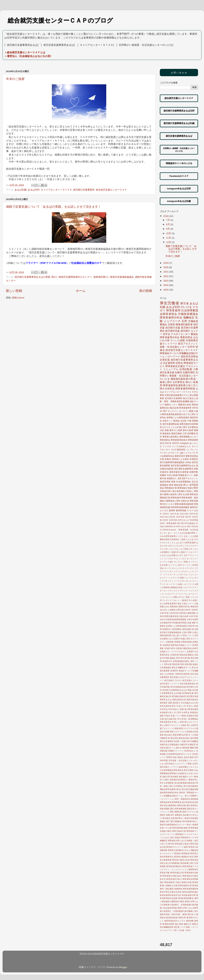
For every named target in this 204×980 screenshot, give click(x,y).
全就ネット (168, 421)
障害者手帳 (165, 873)
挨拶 (196, 475)
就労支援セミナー (190, 680)
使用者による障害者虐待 (178, 418)
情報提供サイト (186, 475)
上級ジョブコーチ (187, 453)
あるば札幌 (21, 190)
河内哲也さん (190, 751)
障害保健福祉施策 (180, 828)
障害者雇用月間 (189, 895)
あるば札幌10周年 (188, 533)
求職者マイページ (176, 751)
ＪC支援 (181, 930)
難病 (181, 924)
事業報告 (174, 607)
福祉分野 (166, 777)
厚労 (178, 658)
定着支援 (165, 360)
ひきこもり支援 (181, 549)
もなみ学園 (171, 555)
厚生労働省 (169, 303)
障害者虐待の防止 (174, 879)
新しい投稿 (14, 291)
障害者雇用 (173, 310)
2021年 (168, 443)
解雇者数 (183, 809)
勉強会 (177, 421)
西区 (172, 809)
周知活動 (176, 664)
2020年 (166, 514)
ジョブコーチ (172, 321)
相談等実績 (165, 482)
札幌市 (179, 373)
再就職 (177, 642)
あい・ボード (174, 533)
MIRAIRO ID (170, 526)
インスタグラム (171, 559)
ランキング (167, 600)
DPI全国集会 (190, 523)
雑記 (177, 924)
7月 (168, 220)
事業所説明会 (192, 456)
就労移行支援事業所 (84, 190)
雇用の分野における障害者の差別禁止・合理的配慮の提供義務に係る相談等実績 (179, 905)
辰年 (172, 815)
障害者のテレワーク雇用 (177, 847)
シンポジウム (182, 574)
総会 (166, 805)
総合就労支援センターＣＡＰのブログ (60, 20)
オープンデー (188, 568)
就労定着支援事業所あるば (183, 466)
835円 (162, 523)
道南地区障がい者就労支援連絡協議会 (114, 277)
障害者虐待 (176, 498)
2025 (166, 290)
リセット (176, 600)
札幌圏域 (194, 741)
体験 (194, 623)
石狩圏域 (191, 434)
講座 (171, 485)
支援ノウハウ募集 (178, 716)
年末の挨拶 (172, 475)
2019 (166, 263)
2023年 (172, 517)
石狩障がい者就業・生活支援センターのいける (179, 376)
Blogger (123, 967)
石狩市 (191, 347)
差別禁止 (176, 703)
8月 (168, 224)
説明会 (179, 363)
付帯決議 (180, 610)
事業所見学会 (184, 607)
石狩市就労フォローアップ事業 (178, 764)
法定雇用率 (169, 363)
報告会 (175, 667)
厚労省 (184, 303)
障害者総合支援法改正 (172, 876)
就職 (170, 703)
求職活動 (164, 751)
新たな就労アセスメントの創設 (173, 725)
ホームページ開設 (170, 597)
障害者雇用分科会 (170, 337)
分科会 (188, 462)
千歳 (189, 421)
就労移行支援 (173, 328)
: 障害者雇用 (171, 523)
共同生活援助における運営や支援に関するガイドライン (179, 639)
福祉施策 (174, 777)
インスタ (167, 446)
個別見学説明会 (189, 357)
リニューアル (171, 369)
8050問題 (194, 520)
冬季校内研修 (186, 642)
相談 (175, 757)
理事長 (169, 757)
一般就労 (184, 600)
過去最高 (166, 818)
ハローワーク (173, 357)
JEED (162, 526)
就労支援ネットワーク (170, 684)
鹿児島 (177, 927)
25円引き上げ (184, 520)
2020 (166, 267)
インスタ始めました (181, 446)
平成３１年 (181, 706)
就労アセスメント (188, 344)
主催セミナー (188, 604)
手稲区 (167, 716)
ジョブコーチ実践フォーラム (181, 578)
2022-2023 (184, 514)
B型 (182, 523)
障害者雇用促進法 (179, 440)
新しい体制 (179, 722)
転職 (168, 815)
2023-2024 (164, 517)
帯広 (174, 706)
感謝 (162, 716)
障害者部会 (165, 440)
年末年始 (164, 709)
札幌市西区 (189, 373)
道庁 (168, 821)
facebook (172, 530)
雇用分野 (182, 918)
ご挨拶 (183, 539)
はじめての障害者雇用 (186, 543)
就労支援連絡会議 (178, 687)
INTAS (195, 408)
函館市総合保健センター (181, 645)
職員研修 (172, 805)
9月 (168, 229)
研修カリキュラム (190, 767)
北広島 (184, 421)
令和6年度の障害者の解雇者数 (182, 613)
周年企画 (168, 664)
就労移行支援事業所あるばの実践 (32, 277)
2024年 (188, 517)
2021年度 (175, 514)
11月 (169, 238)
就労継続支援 (188, 693)
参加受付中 (167, 661)
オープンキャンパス (173, 568)
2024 (166, 285)
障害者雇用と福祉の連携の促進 (178, 882)
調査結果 (178, 812)
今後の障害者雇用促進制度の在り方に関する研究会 (179, 414)
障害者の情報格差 (182, 853)
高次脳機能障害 (167, 927)
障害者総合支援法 (175, 366)
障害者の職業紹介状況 (184, 857)
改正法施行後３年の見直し (176, 719)
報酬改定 (189, 317)
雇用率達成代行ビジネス (175, 921)
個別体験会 (177, 629)
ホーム (81, 291)
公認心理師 (187, 632)
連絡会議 (178, 485)
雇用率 (172, 511)
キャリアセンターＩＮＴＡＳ (56, 190)
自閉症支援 (181, 805)
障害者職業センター (189, 437)
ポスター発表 (184, 597)
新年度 (163, 478)
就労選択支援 (172, 331)
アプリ (191, 555)
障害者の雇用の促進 (181, 860)
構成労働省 (177, 434)
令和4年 (188, 610)
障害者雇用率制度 (185, 389)
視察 (176, 809)
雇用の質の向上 (189, 914)
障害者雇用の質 (185, 885)
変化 (194, 667)
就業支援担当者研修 (179, 472)
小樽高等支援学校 (182, 674)
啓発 (182, 664)
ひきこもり (169, 549)
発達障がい (172, 478)
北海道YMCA (170, 648)
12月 (169, 242)
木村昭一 (177, 741)
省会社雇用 (189, 757)
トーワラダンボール (183, 581)
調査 (172, 812)
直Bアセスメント (190, 478)
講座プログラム (189, 812)
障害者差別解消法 (174, 866)
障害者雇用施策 (182, 507)
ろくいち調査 (178, 340)
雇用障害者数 (168, 924)
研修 (173, 482)
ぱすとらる (173, 546)
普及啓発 (174, 738)
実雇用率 (174, 671)
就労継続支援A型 (179, 696)
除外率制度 (187, 821)
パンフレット (192, 450)
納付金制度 (187, 802)
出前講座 (166, 645)
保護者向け (167, 629)
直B (180, 478)
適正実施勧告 (176, 821)
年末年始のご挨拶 (176, 709)
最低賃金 (167, 434)
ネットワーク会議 (174, 584)
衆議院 (167, 809)
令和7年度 (194, 616)
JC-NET (163, 411)
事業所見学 (180, 456)
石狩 (184, 321)
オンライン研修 (181, 562)
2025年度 (173, 520)
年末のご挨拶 (15, 79)
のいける (186, 307)
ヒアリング (183, 591)
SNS (189, 526)
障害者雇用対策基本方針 (171, 895)
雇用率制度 (181, 511)
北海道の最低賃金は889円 (187, 648)
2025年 (165, 520)
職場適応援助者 (184, 324)
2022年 (176, 443)
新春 (162, 735)
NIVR (178, 526)
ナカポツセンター (181, 334)
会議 (189, 623)
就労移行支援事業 (174, 398)
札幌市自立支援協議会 (169, 745)
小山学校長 (169, 674)
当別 (162, 430)
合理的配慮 (186, 369)
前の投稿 (146, 291)
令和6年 (195, 610)
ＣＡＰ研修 (185, 927)
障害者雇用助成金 (190, 892)
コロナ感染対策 (178, 450)
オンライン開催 (186, 411)
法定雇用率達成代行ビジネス (179, 754)
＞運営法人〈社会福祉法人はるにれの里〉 (29, 56)
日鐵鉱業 (164, 738)
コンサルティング (186, 571)
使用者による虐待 (180, 459)
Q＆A (184, 526)
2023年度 (180, 517)
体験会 (168, 459)
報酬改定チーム (185, 667)
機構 (192, 748)
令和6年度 (164, 613)
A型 (178, 523)
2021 (166, 272)
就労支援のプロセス (173, 680)
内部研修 (170, 642)
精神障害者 (177, 802)
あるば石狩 (34, 190)
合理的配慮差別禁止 (181, 661)
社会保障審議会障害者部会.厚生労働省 (177, 770)
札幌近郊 (192, 745)
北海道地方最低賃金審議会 (182, 655)
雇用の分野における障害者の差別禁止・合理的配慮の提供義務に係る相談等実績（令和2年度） (179, 911)
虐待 (188, 805)
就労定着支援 (167, 373)
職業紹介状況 (185, 405)
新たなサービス (191, 722)
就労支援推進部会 (188, 684)
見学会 (167, 334)
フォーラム (183, 594)
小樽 (195, 369)
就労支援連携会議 (171, 424)
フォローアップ (171, 594)
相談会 (180, 757)
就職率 (163, 475)
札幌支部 (184, 745)
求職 (196, 748)
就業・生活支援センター (173, 347)
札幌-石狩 (186, 741)
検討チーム (171, 748)
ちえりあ (190, 539)
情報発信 (194, 712)
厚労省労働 (185, 658)
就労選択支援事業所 (184, 469)
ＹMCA (188, 930)
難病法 (195, 924)
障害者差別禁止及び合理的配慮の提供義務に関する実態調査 (179, 863)
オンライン (173, 411)
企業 (162, 459)
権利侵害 (186, 748)
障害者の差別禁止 (171, 437)
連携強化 (179, 815)
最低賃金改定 (184, 738)
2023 (166, 281)
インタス (182, 559)
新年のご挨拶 (176, 430)
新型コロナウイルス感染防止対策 (184, 732)
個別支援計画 (188, 629)
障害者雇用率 (185, 408)
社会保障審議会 (184, 482)
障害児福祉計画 (179, 831)
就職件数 (194, 472)
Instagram (184, 443)
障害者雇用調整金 (186, 898)
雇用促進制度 (172, 918)
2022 (166, 276)
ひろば (163, 555)
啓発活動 (188, 664)
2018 (166, 216)
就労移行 (185, 331)
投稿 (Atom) (18, 298)
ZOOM (165, 530)
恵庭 (167, 430)
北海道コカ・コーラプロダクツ (173, 652)
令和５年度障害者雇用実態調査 (173, 619)
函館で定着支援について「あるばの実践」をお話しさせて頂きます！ (54, 207)
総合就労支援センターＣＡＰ (111, 190)
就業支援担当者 (179, 700)
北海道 (171, 324)
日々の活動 (193, 735)
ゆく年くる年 (182, 555)
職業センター (171, 405)
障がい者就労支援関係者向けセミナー (72, 277)
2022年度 (194, 514)
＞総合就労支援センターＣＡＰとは (25, 52)
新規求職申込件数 (180, 735)
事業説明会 (186, 337)
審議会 (194, 334)
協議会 (173, 658)
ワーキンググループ (169, 453)
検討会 (179, 748)
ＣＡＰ (190, 511)
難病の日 (188, 924)
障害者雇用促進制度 (184, 504)
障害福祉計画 (171, 488)
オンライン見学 (175, 565)
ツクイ (170, 581)
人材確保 (172, 610)
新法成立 (168, 735)
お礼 (186, 536)
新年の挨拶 (188, 430)
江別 (184, 434)
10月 (169, 233)
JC (197, 523)
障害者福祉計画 (177, 873)
